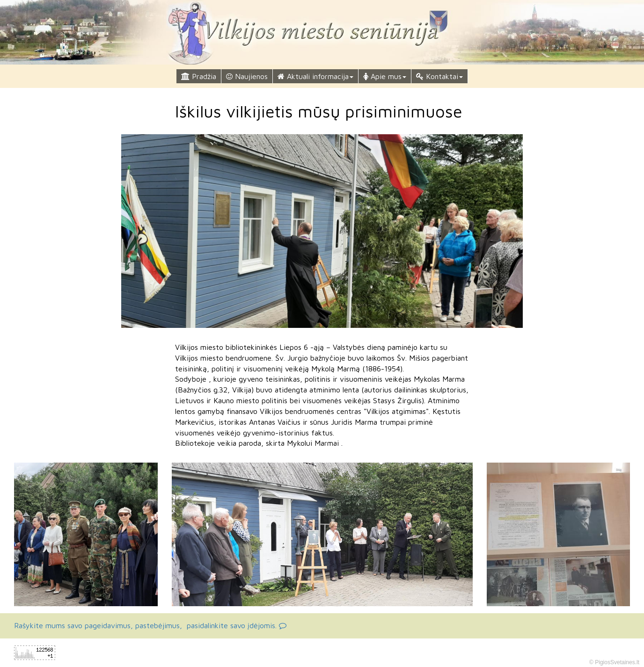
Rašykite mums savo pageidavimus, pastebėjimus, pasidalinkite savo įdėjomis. (150, 625)
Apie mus (385, 76)
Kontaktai (439, 76)
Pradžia (199, 76)
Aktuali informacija (315, 76)
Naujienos (247, 76)
